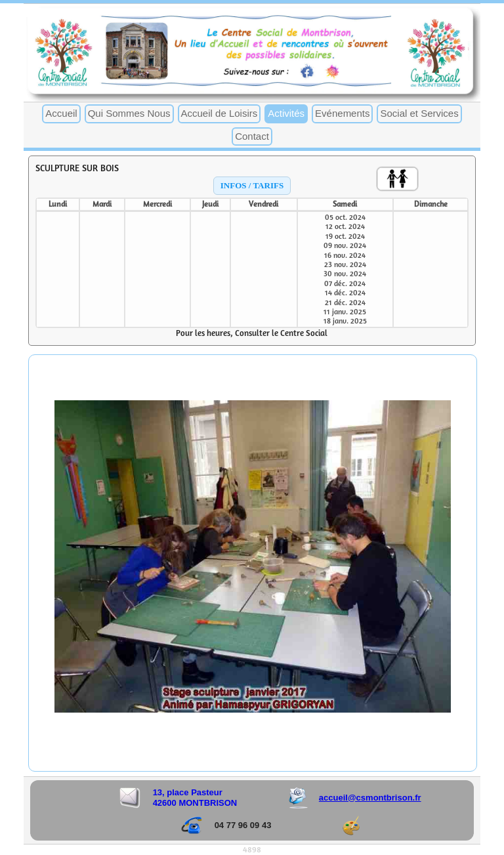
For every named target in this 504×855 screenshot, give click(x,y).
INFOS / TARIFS (252, 185)
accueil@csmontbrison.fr (370, 798)
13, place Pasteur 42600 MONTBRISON (195, 798)
